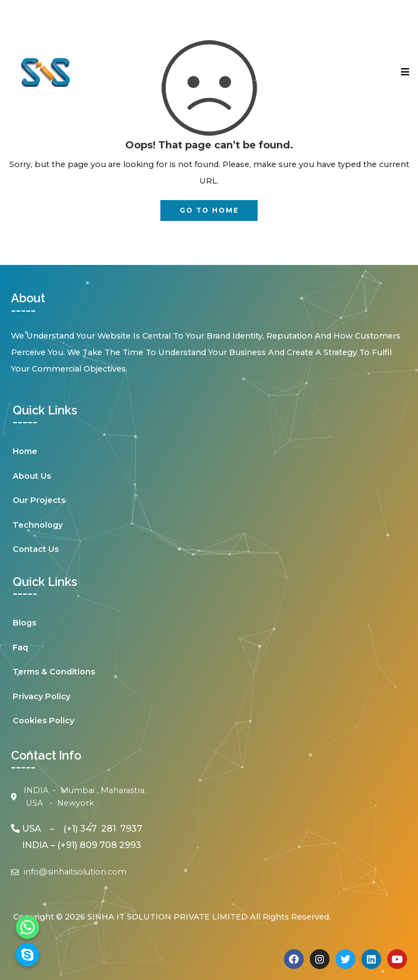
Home (25, 451)
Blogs (24, 623)
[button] (314, 71)
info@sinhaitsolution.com (75, 872)
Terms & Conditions (54, 672)
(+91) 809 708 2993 (99, 845)
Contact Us (36, 549)
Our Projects (39, 500)
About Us (32, 476)
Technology (38, 525)
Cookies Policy (43, 721)
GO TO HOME (209, 210)
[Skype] (27, 955)
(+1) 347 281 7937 (103, 829)
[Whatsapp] (27, 927)
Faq (20, 647)
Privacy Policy (41, 696)
